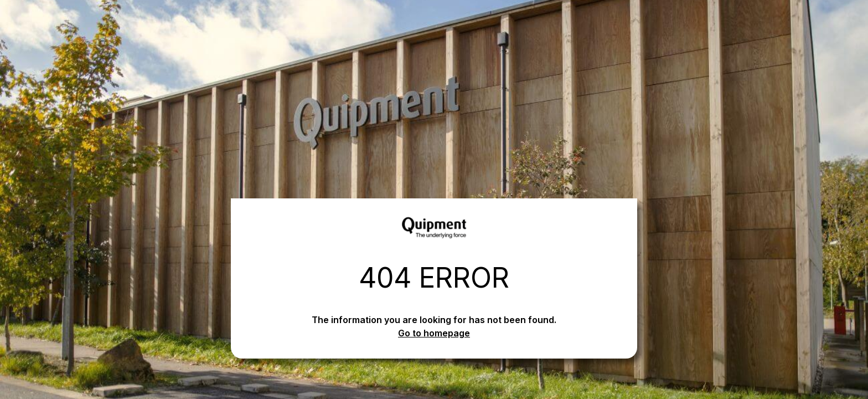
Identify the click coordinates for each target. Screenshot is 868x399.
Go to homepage (434, 333)
